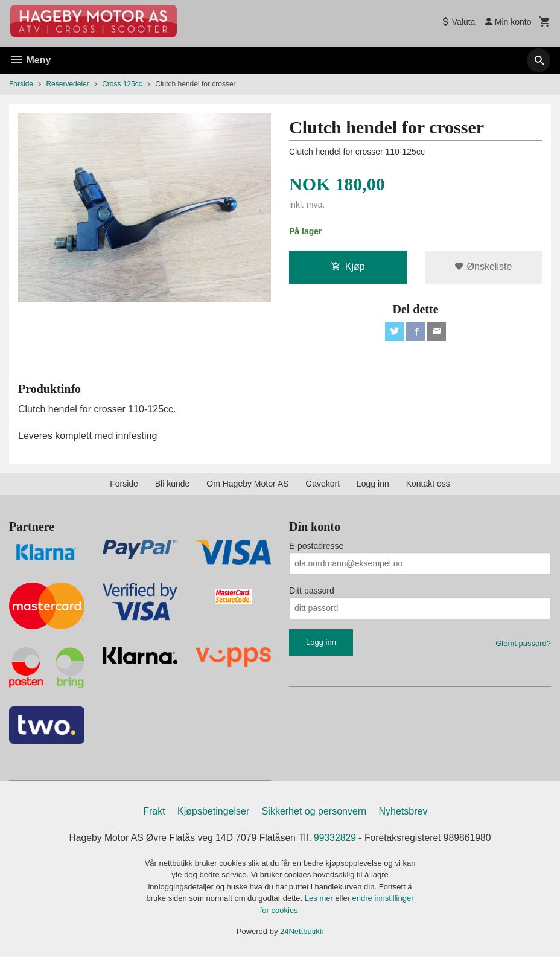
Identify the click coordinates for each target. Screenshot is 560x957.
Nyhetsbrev (403, 812)
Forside (21, 84)
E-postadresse (316, 546)
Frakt (154, 812)
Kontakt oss (428, 484)
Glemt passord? (523, 644)
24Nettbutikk (302, 933)
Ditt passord (312, 591)
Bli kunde (173, 484)
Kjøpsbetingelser (213, 812)
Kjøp (348, 267)
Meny (30, 60)
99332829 (336, 839)
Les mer (320, 899)
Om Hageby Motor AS (247, 484)
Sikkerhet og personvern (314, 812)
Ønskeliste (483, 267)
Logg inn (373, 484)
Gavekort (323, 484)
